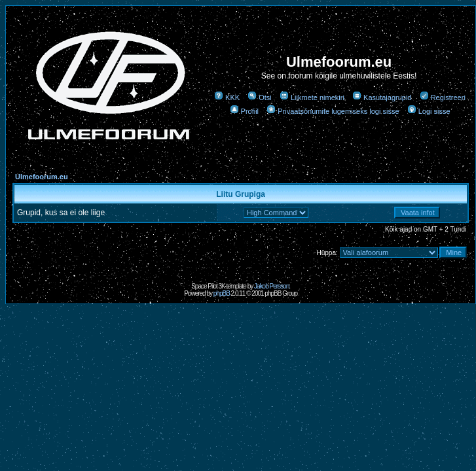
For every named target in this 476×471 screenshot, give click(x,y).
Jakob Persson (271, 286)
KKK (227, 97)
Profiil (245, 111)
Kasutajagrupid (382, 97)
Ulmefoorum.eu (42, 177)
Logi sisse (429, 111)
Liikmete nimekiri (312, 97)
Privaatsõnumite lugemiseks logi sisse (333, 111)
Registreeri (443, 97)
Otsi (260, 97)
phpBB (222, 293)
